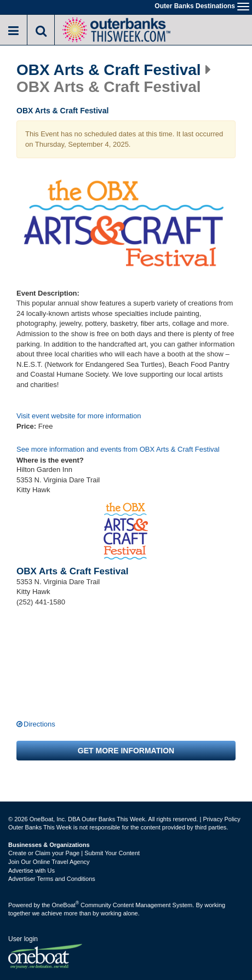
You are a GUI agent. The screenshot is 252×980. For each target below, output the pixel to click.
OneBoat (66, 905)
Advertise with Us (31, 871)
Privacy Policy (221, 819)
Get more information (126, 751)
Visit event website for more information (79, 416)
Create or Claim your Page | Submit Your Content (74, 853)
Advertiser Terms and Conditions (52, 879)
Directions (39, 724)
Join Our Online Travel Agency (49, 862)
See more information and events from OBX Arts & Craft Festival (118, 449)
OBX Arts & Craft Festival (109, 70)
